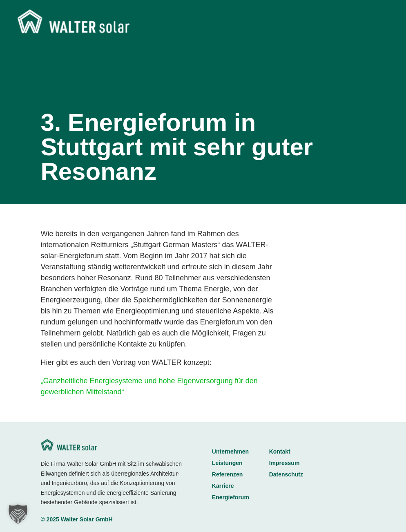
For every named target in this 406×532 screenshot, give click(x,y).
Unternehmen (230, 452)
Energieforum (231, 497)
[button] (18, 514)
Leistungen (227, 463)
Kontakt (280, 452)
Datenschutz (286, 474)
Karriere (223, 486)
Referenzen (227, 474)
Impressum (284, 463)
